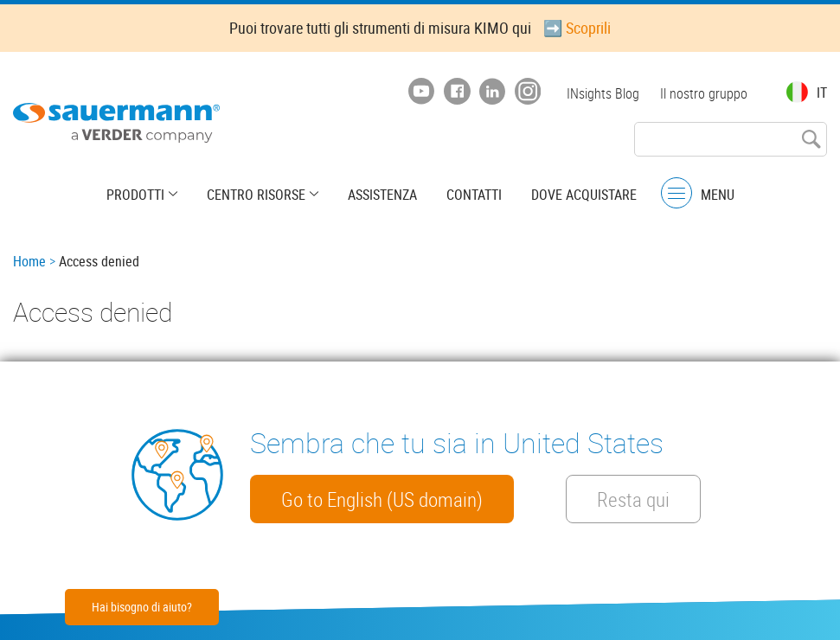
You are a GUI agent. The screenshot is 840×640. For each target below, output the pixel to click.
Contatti (474, 195)
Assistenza (382, 195)
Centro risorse (256, 195)
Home (29, 261)
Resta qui (633, 499)
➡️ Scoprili (577, 28)
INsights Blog (603, 93)
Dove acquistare (584, 195)
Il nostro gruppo (704, 93)
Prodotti (135, 195)
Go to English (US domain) (382, 499)
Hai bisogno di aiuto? (142, 607)
